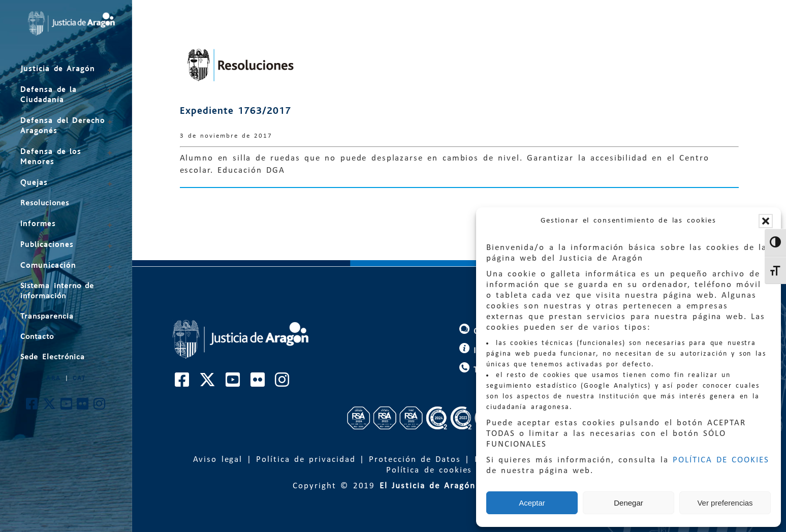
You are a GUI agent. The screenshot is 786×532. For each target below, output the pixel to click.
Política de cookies (429, 470)
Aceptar (532, 503)
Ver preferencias (725, 503)
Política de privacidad (306, 460)
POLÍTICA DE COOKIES (721, 460)
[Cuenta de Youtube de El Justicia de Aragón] (67, 407)
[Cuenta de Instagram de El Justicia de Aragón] (100, 407)
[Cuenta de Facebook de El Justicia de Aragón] (32, 407)
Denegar (628, 503)
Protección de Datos (415, 460)
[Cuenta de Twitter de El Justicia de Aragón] (50, 407)
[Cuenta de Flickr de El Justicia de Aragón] (83, 407)
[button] (766, 221)
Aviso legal (218, 460)
